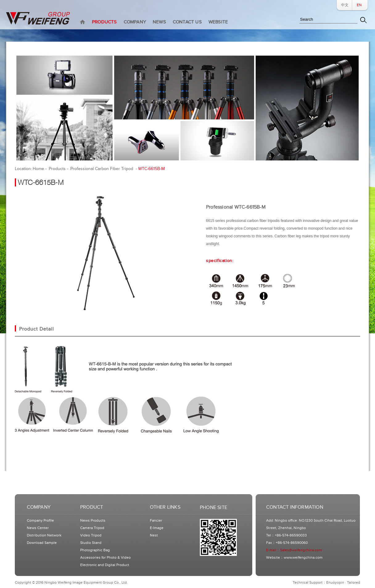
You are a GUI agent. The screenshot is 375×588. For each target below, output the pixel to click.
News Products (93, 521)
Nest (154, 535)
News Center (38, 528)
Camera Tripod (92, 528)
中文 (345, 5)
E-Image (157, 528)
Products (57, 169)
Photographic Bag (95, 550)
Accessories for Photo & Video (105, 558)
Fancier (156, 521)
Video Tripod (91, 535)
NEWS (159, 22)
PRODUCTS (104, 22)
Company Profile (40, 521)
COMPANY (135, 22)
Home (38, 169)
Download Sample (42, 543)
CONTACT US (187, 22)
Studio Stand (91, 543)
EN (359, 5)
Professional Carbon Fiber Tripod (102, 169)
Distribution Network (44, 535)
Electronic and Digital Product (105, 565)
